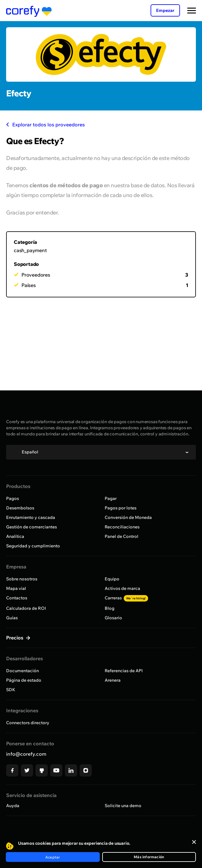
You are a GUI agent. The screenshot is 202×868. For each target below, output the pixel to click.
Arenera (113, 680)
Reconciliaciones (122, 527)
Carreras (126, 598)
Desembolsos (20, 508)
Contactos (17, 598)
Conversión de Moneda (128, 517)
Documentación (22, 671)
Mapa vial (16, 588)
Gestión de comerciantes (32, 527)
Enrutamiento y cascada (31, 517)
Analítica (15, 536)
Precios (15, 638)
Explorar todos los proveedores (45, 125)
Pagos (13, 498)
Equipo (112, 579)
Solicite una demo (123, 806)
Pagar (111, 498)
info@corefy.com (26, 754)
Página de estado (24, 680)
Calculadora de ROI (26, 608)
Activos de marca (122, 588)
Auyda (13, 806)
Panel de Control (122, 536)
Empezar (165, 10)
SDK (11, 690)
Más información (149, 857)
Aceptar (53, 857)
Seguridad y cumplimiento (33, 546)
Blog (110, 608)
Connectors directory (28, 723)
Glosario (113, 618)
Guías (12, 618)
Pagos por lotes (121, 508)
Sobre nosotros (22, 579)
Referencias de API (124, 671)
